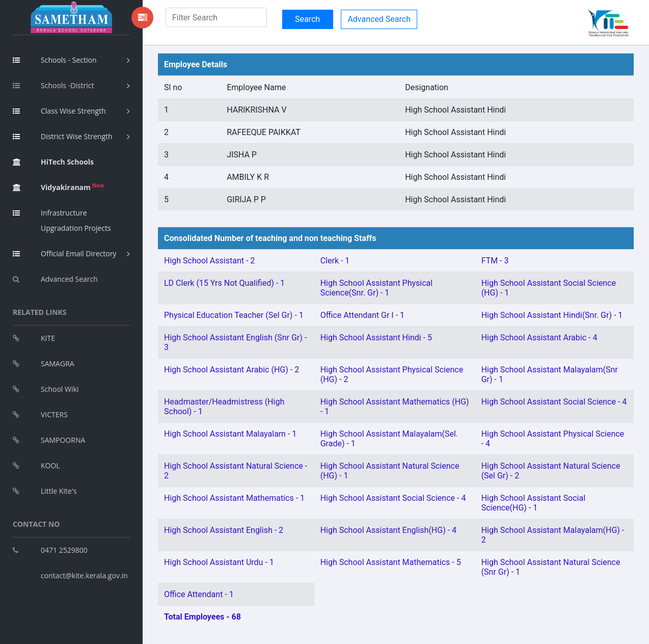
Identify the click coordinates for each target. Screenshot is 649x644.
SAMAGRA (44, 364)
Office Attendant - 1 (199, 594)
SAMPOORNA (49, 440)
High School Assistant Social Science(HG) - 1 (533, 503)
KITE (34, 338)
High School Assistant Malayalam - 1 (230, 434)
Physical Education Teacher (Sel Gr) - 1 (234, 315)
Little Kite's (45, 491)
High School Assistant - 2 (209, 261)
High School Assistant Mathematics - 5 (391, 562)
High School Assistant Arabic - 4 (539, 338)
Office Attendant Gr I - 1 (362, 315)
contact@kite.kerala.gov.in (84, 575)
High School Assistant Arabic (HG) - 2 (232, 370)
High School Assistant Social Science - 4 (554, 402)
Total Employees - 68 (202, 617)
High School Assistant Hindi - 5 (376, 338)
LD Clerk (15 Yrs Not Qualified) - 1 (224, 283)
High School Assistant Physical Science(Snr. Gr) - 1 (377, 288)
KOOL (36, 465)
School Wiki (46, 389)
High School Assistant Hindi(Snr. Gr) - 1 (552, 315)
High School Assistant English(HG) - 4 (388, 530)
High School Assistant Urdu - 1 (219, 562)
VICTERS (40, 414)
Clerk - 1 (335, 261)
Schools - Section (55, 60)
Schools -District (53, 85)
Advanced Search (55, 279)
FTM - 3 (495, 261)
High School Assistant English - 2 (224, 530)
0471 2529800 (50, 550)
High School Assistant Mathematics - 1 (234, 498)
